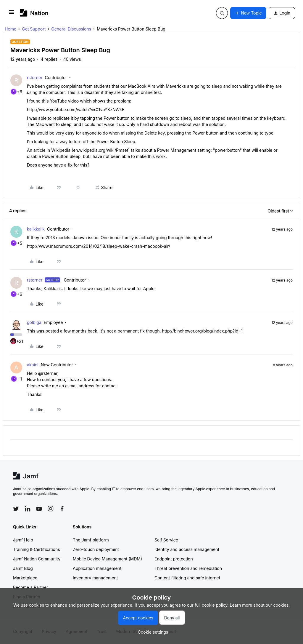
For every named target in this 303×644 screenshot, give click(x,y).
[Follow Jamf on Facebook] (62, 509)
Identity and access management (187, 549)
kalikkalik (36, 229)
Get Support (34, 29)
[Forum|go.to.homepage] (34, 13)
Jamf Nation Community (37, 559)
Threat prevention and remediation (188, 568)
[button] (12, 14)
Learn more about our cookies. (260, 605)
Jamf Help (23, 540)
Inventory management (95, 578)
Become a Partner (30, 587)
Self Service (166, 540)
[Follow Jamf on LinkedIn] (28, 509)
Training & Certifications (37, 549)
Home (11, 29)
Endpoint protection (174, 559)
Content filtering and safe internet (187, 578)
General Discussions (71, 29)
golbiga (34, 322)
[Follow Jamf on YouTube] (39, 509)
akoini (33, 365)
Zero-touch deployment (96, 549)
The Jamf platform (91, 540)
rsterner (35, 77)
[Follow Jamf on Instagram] (51, 509)
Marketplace (25, 578)
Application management (97, 568)
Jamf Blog (23, 568)
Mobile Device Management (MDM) (107, 559)
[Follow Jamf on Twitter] (16, 509)
